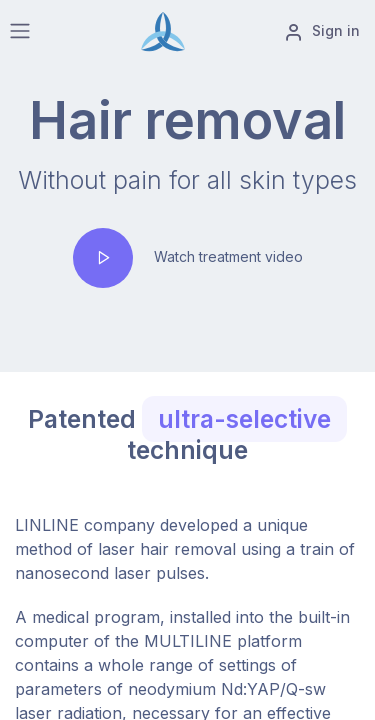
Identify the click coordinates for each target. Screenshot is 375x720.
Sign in (322, 32)
